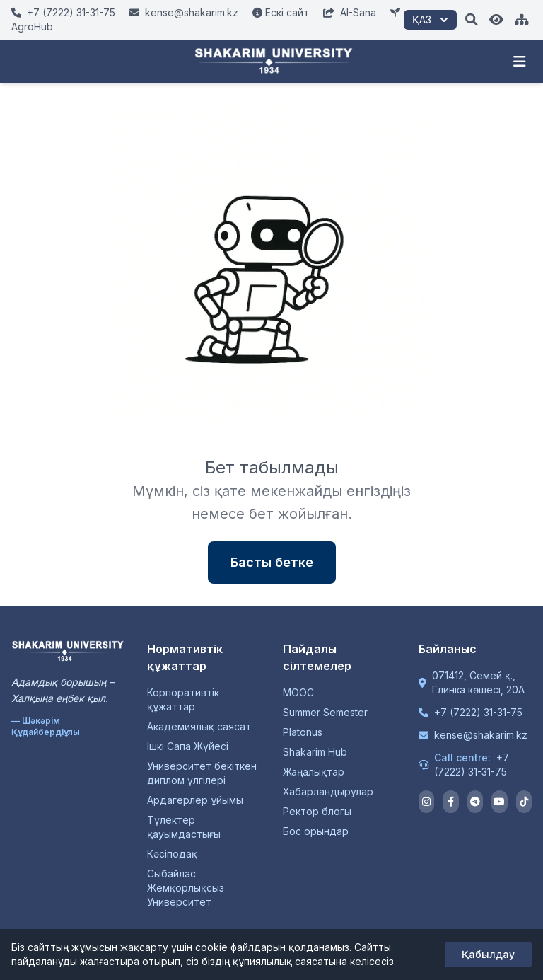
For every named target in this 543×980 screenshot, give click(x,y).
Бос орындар (316, 831)
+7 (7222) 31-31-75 (478, 712)
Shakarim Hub (315, 752)
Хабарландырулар (328, 791)
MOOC (298, 692)
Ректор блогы (317, 811)
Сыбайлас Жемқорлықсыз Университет (186, 888)
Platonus (303, 732)
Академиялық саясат (199, 726)
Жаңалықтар (314, 772)
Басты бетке (272, 562)
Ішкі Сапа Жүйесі (188, 746)
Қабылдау (488, 954)
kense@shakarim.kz (481, 735)
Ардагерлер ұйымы (195, 800)
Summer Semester (325, 712)
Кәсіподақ (172, 854)
